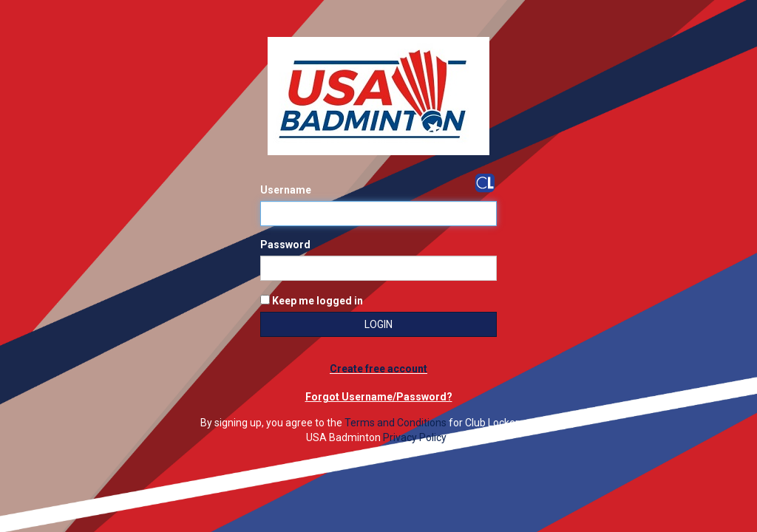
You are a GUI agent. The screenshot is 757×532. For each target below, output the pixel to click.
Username (286, 190)
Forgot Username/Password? (379, 397)
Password (285, 245)
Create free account (378, 369)
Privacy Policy (415, 437)
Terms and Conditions (396, 423)
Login (378, 324)
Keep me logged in (312, 301)
